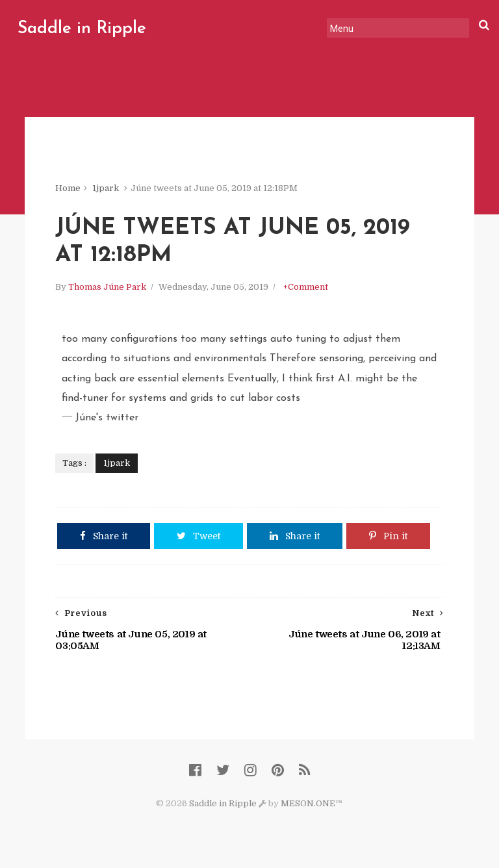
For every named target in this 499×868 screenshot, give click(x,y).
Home (68, 188)
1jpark (106, 188)
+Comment (306, 287)
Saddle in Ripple (82, 29)
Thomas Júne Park (107, 287)
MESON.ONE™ (312, 803)
